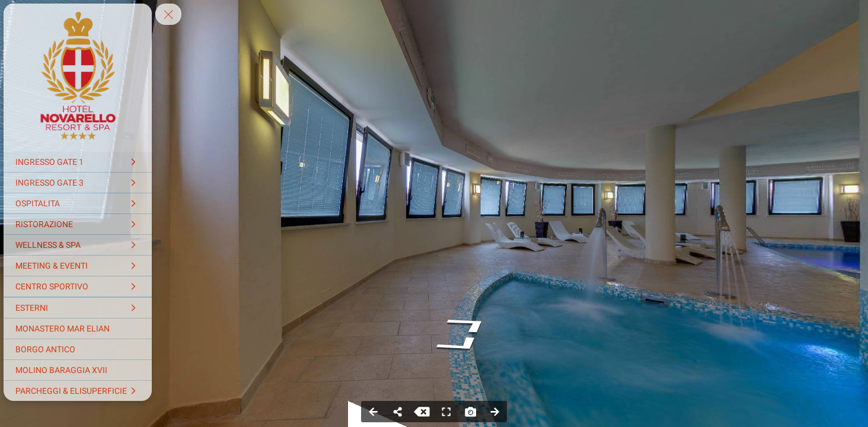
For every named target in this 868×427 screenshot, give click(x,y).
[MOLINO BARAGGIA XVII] (78, 370)
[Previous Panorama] (373, 412)
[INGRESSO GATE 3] (78, 183)
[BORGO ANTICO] (78, 349)
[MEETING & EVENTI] (78, 266)
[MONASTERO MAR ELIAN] (78, 329)
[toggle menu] (168, 14)
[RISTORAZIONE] (78, 224)
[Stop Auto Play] (422, 412)
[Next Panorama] (495, 412)
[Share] (398, 412)
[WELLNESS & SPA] (78, 245)
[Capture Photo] (470, 412)
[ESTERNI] (78, 308)
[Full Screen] (446, 412)
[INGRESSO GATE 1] (78, 162)
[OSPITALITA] (78, 203)
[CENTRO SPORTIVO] (78, 286)
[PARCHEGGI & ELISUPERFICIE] (78, 391)
